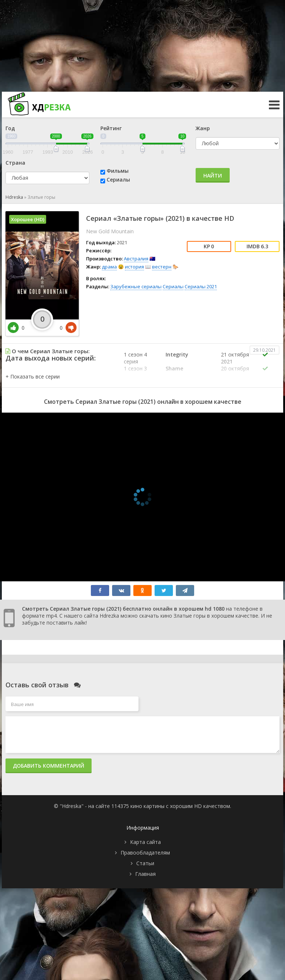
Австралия (136, 259)
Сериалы (118, 180)
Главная (145, 874)
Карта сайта (145, 842)
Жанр (203, 128)
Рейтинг (111, 128)
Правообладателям (145, 853)
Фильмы (118, 171)
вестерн (162, 267)
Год (10, 128)
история (134, 267)
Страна (15, 163)
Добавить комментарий (49, 766)
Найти (213, 175)
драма (109, 267)
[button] (33, 376)
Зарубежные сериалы (136, 286)
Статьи (145, 863)
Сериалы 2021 (201, 286)
